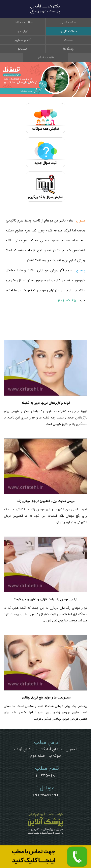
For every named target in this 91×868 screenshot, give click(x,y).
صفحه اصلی (68, 23)
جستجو (23, 49)
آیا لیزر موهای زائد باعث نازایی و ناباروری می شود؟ (46, 600)
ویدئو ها (68, 49)
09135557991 (45, 795)
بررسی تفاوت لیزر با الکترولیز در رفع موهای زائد (46, 501)
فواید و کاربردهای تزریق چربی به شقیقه (46, 403)
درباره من (23, 31)
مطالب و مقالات (23, 23)
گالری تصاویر (23, 40)
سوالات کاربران (68, 31)
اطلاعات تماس (46, 58)
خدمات (68, 40)
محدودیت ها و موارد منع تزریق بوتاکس (46, 698)
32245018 (45, 775)
